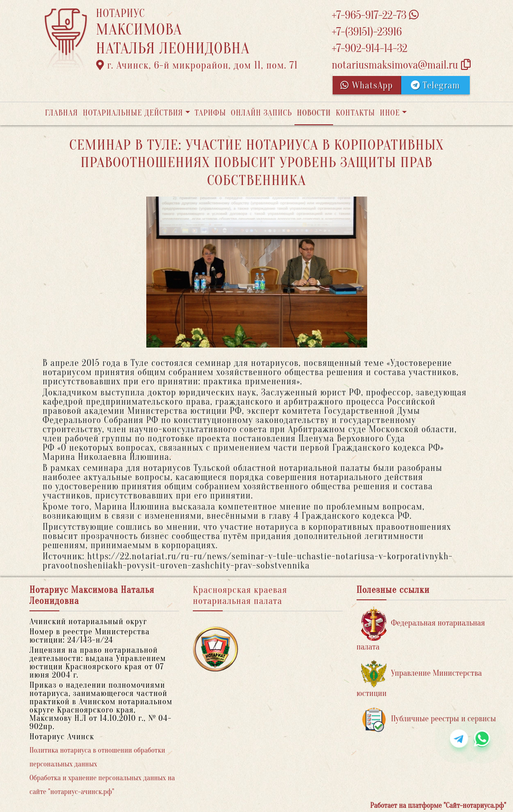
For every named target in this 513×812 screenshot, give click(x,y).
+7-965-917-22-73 (375, 15)
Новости (314, 113)
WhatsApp (367, 85)
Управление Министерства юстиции (419, 679)
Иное (390, 113)
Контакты (355, 113)
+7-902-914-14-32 (369, 49)
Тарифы (210, 113)
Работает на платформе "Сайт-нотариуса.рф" (438, 806)
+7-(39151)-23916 (367, 32)
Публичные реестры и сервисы (429, 719)
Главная (62, 113)
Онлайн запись (262, 113)
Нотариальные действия (133, 113)
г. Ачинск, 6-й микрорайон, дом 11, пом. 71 (197, 65)
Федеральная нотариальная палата (421, 629)
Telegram (435, 85)
